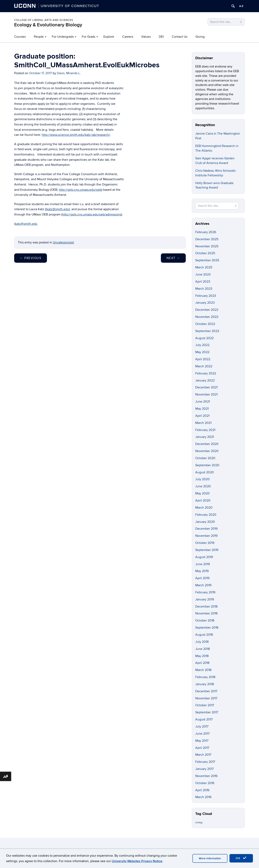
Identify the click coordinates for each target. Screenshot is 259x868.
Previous (31, 258)
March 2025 (204, 267)
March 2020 (204, 508)
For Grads (89, 37)
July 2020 (202, 479)
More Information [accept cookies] (210, 858)
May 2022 (202, 352)
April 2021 (202, 416)
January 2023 (205, 303)
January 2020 (205, 522)
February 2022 (206, 373)
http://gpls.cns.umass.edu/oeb (80, 190)
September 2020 (207, 465)
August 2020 (205, 472)
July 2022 (202, 345)
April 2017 (202, 748)
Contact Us (180, 37)
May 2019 (202, 571)
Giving (200, 37)
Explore (109, 37)
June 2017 (202, 734)
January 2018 (205, 684)
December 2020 (207, 444)
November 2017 (206, 698)
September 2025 (207, 260)
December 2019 (206, 529)
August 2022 (204, 338)
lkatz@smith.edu (57, 209)
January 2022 (205, 380)
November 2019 (206, 536)
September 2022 (207, 331)
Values (146, 37)
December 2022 (207, 310)
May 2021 (202, 409)
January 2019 (205, 599)
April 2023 (203, 282)
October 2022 (205, 324)
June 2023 (203, 274)
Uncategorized (63, 242)
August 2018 (204, 635)
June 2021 (203, 402)
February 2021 (205, 430)
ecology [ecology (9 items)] (199, 822)
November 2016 (206, 776)
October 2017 (205, 705)
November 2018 (206, 613)
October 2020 (205, 458)
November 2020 (207, 451)
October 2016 (205, 783)
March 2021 (203, 423)
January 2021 (205, 437)
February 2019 (205, 592)
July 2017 (202, 727)
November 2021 (206, 394)
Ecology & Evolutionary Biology (48, 25)
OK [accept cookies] (241, 858)
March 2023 (204, 289)
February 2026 (206, 232)
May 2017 (202, 741)
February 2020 (206, 515)
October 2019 (205, 543)
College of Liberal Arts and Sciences (44, 20)
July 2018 (202, 642)
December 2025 (207, 239)
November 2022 (207, 317)
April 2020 (203, 500)
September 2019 (207, 550)
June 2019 (203, 564)
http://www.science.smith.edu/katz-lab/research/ (76, 135)
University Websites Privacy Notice (137, 861)
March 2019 (203, 585)
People (39, 37)
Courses (20, 37)
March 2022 (204, 366)
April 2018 (202, 663)
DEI (161, 37)
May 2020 (202, 493)
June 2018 (203, 649)
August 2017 (204, 719)
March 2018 (203, 670)
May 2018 (202, 656)
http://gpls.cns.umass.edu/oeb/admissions (92, 214)
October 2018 (205, 620)
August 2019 (204, 557)
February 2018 (205, 677)
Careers (128, 37)
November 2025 (207, 246)
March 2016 (203, 797)
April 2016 (202, 790)
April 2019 (202, 578)
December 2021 (206, 387)
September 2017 (207, 712)
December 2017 (206, 691)
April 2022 (203, 359)
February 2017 (205, 762)
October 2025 (205, 253)
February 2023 (206, 296)
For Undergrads (63, 37)
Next (173, 258)
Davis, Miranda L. (69, 73)
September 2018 (207, 628)
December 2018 (206, 607)
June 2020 (203, 486)
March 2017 (203, 755)
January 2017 (204, 769)
